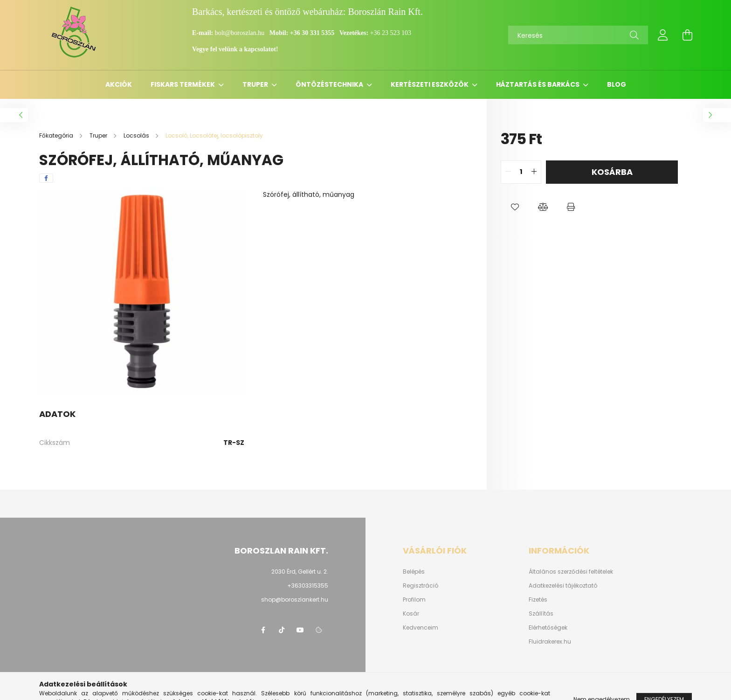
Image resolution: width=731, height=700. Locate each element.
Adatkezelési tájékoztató (563, 586)
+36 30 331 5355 (312, 33)
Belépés (414, 572)
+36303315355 (308, 586)
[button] (515, 207)
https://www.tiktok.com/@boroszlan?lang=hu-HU (282, 630)
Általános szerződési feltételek (571, 572)
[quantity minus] (508, 172)
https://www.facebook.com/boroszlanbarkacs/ (263, 630)
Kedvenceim (421, 628)
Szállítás (541, 614)
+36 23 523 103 (391, 33)
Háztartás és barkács (538, 84)
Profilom (414, 600)
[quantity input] (521, 172)
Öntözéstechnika (330, 84)
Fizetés (538, 600)
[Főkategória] (57, 135)
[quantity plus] (534, 172)
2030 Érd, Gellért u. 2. (300, 572)
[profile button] (663, 35)
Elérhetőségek (548, 628)
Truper (256, 84)
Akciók (119, 84)
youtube (300, 630)
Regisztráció (421, 586)
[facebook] (46, 178)
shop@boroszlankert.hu (295, 600)
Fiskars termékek (183, 84)
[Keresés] (578, 35)
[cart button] (687, 35)
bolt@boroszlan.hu (241, 33)
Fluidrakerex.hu (550, 642)
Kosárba (612, 172)
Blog (617, 84)
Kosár (411, 614)
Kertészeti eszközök (430, 84)
